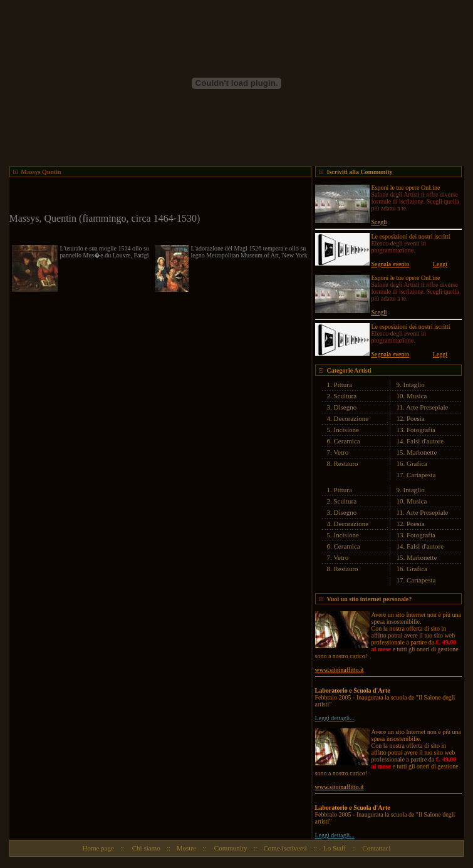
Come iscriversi (285, 848)
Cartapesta (421, 475)
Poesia (416, 418)
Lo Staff (335, 848)
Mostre (186, 848)
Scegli (379, 222)
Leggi (440, 264)
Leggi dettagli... (335, 718)
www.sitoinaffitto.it (340, 670)
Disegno (346, 407)
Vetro (341, 452)
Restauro (346, 463)
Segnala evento (391, 264)
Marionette (422, 452)
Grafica (417, 463)
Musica (417, 396)
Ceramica (347, 441)
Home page (98, 848)
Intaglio (414, 385)
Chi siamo (145, 848)
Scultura (346, 396)
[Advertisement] (156, 196)
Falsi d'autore (425, 441)
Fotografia (421, 430)
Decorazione (351, 418)
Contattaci (376, 848)
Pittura (343, 385)
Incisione (346, 430)
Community (230, 848)
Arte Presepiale (427, 407)
